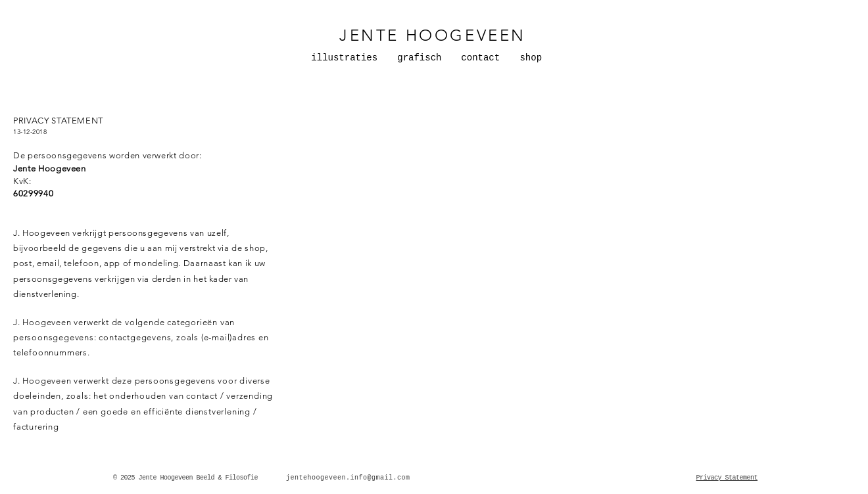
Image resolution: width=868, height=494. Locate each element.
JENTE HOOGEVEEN (433, 35)
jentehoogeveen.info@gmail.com (348, 478)
